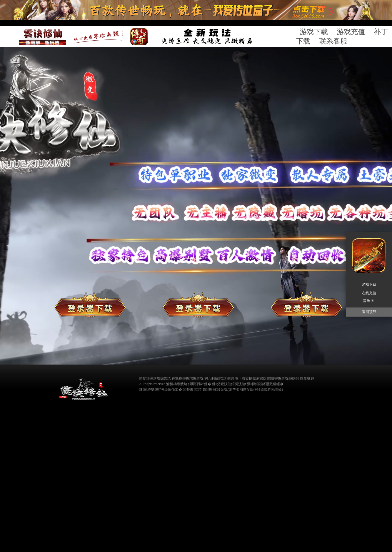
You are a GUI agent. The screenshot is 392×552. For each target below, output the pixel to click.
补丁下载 (198, 305)
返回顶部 (369, 312)
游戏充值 (351, 32)
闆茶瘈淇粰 (192, 390)
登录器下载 (90, 305)
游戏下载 (314, 32)
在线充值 (306, 305)
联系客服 (333, 41)
